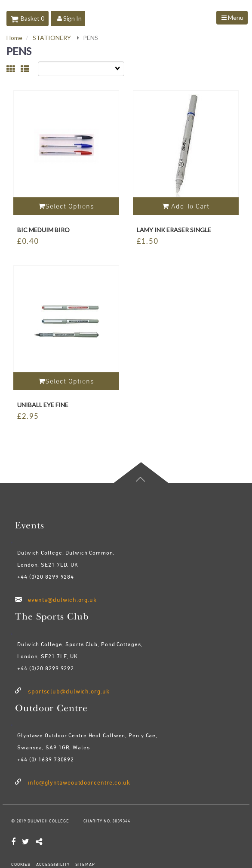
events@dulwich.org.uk (62, 600)
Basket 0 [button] (28, 18)
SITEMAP (85, 864)
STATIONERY (52, 38)
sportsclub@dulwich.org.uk (69, 691)
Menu (232, 17)
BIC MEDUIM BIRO (43, 230)
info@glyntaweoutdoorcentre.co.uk (79, 782)
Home (14, 38)
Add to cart (186, 206)
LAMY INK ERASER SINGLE (174, 230)
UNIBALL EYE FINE (43, 405)
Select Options (66, 206)
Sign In (69, 18)
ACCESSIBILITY (52, 864)
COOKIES (21, 864)
